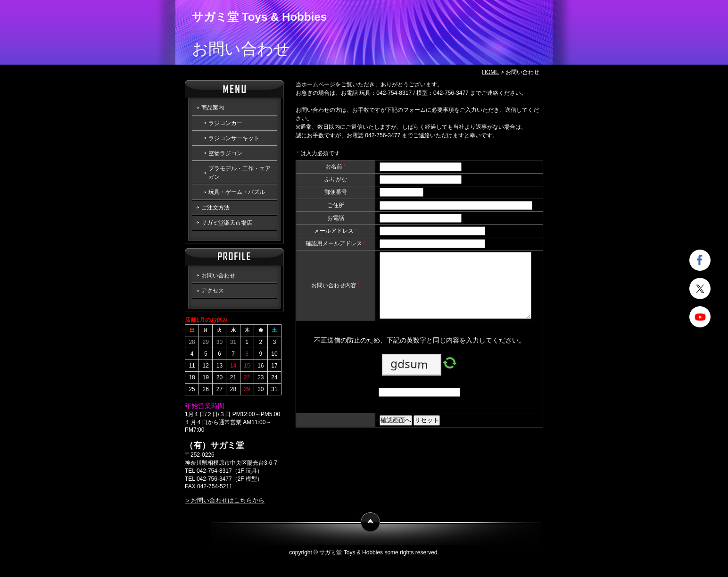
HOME (490, 72)
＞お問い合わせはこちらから (225, 500)
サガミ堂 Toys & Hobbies (259, 17)
